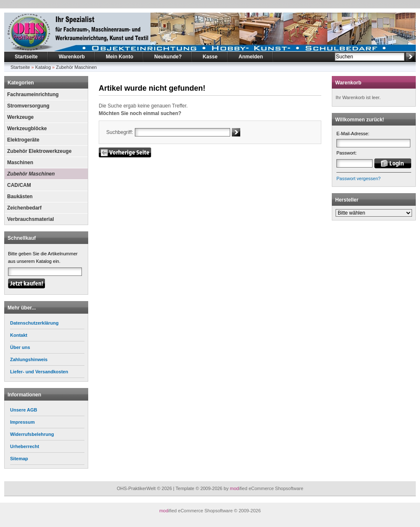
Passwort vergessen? (358, 178)
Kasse (210, 57)
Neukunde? (168, 57)
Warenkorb (72, 57)
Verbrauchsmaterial (30, 219)
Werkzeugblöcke (27, 128)
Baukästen (20, 197)
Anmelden (251, 57)
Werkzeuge (20, 117)
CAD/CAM (19, 185)
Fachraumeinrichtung (33, 94)
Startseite (26, 57)
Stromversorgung (28, 106)
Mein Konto (119, 57)
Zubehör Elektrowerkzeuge (39, 151)
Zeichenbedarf (24, 208)
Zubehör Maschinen (76, 67)
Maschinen (20, 163)
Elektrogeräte (23, 140)
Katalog (43, 67)
